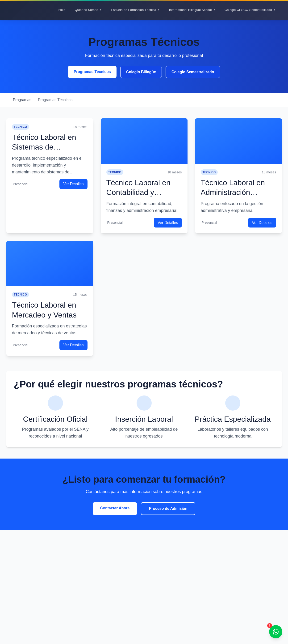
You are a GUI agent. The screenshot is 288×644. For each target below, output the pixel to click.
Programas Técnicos (92, 72)
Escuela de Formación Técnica (134, 10)
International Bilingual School (190, 10)
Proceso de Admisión (168, 509)
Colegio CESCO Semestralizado (248, 10)
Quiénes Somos (86, 10)
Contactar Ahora (115, 508)
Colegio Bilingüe (141, 72)
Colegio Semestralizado (193, 72)
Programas (22, 100)
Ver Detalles (73, 184)
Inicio (61, 10)
